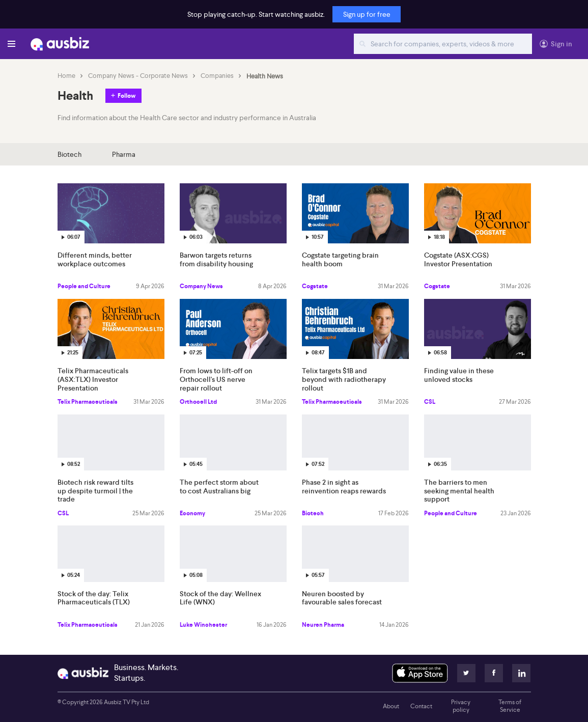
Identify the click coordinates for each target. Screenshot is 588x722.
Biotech (69, 154)
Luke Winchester (203, 625)
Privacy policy (461, 706)
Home (66, 76)
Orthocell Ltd (198, 402)
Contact (421, 706)
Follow (127, 96)
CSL (430, 402)
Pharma (124, 154)
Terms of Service (510, 706)
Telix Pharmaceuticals (88, 402)
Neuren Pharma (323, 625)
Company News (201, 286)
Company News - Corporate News (138, 76)
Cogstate (315, 286)
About (391, 706)
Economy (192, 513)
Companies (217, 76)
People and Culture (84, 286)
